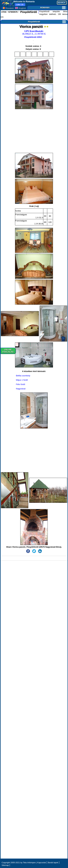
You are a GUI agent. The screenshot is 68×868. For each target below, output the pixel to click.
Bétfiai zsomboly (23, 376)
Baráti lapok (53, 863)
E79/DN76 (13, 12)
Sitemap (5, 865)
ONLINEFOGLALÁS (8, 351)
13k (20, 5)
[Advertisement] (34, 131)
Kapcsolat (42, 863)
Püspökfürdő (28, 12)
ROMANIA (53, 8)
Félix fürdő (21, 384)
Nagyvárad (21, 389)
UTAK (4, 12)
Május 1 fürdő (22, 380)
